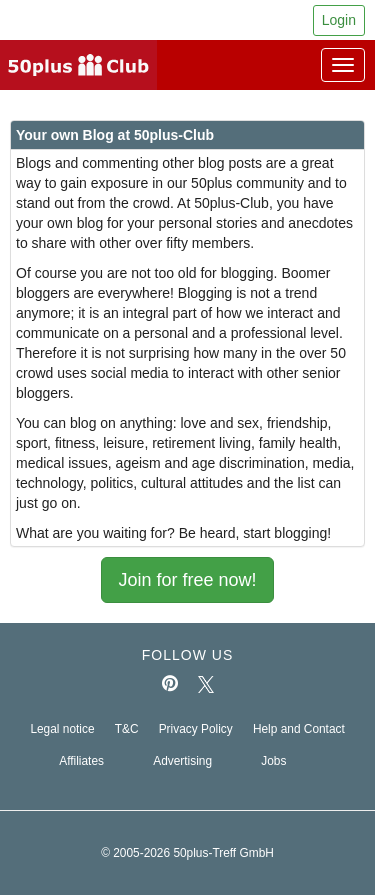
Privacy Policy (196, 729)
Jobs (273, 761)
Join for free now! (187, 580)
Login (339, 20)
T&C (127, 729)
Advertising (182, 761)
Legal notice (62, 729)
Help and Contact (299, 729)
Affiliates (81, 761)
